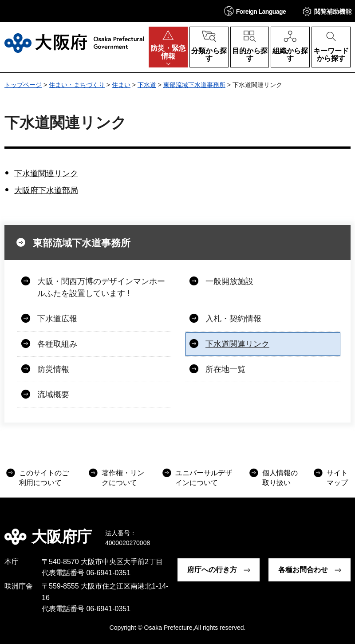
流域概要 (53, 395)
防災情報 (53, 369)
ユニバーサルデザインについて (204, 478)
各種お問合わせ (303, 570)
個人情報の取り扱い (280, 478)
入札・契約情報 (233, 319)
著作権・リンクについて (123, 478)
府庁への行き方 (212, 570)
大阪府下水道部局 (46, 190)
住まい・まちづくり (77, 85)
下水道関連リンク (46, 174)
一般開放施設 (229, 281)
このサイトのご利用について (44, 478)
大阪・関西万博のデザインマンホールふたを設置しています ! (101, 287)
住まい (121, 85)
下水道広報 (57, 319)
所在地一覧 (225, 369)
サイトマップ (337, 478)
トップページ (23, 85)
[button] (255, 11)
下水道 (147, 85)
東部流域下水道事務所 (194, 85)
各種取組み (57, 344)
